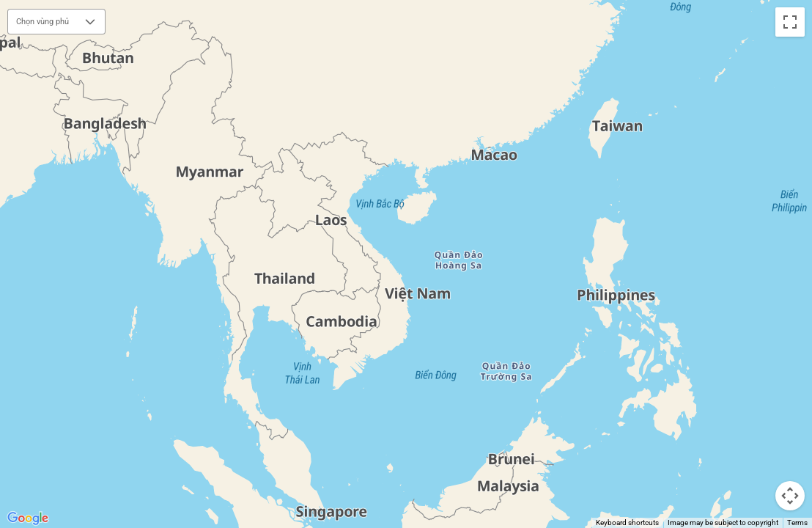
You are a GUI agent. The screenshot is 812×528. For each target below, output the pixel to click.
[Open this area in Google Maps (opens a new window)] (28, 518)
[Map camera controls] (790, 496)
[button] (91, 22)
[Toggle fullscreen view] (790, 22)
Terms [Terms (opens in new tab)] (797, 522)
